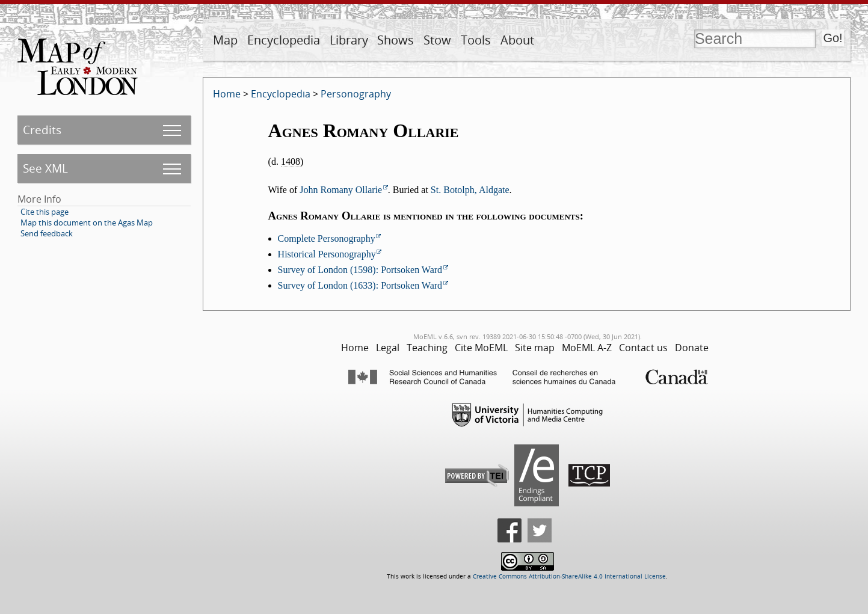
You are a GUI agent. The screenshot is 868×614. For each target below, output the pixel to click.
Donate (692, 348)
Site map (535, 348)
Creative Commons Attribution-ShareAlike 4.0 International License (569, 576)
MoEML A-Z (587, 348)
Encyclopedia (284, 40)
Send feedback (47, 233)
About (517, 40)
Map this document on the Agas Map (87, 223)
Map (225, 40)
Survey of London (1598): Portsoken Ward (360, 270)
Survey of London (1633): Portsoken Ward (360, 285)
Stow (437, 40)
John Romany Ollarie (341, 190)
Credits (42, 130)
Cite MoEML (481, 348)
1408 (291, 161)
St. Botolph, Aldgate (470, 190)
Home (227, 94)
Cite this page (45, 212)
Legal (388, 348)
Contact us (643, 348)
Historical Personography (327, 254)
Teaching (427, 348)
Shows (396, 40)
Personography (356, 94)
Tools (476, 40)
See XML (45, 168)
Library (349, 40)
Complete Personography (327, 238)
